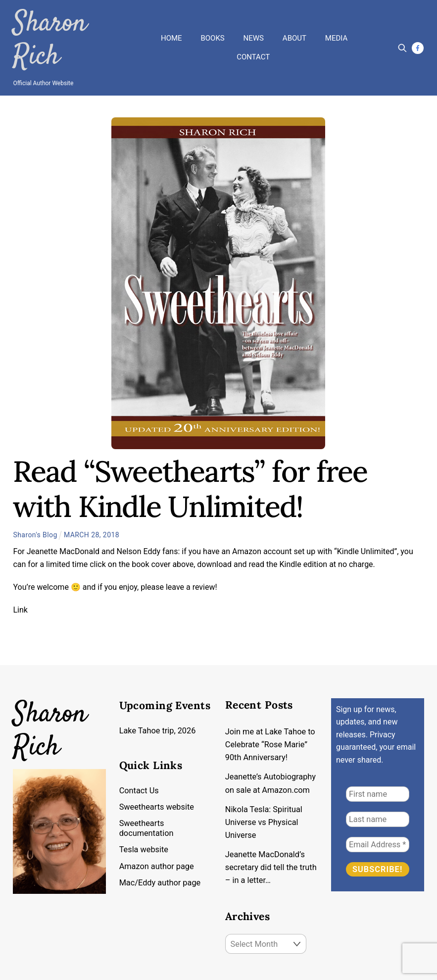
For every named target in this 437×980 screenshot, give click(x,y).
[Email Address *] (378, 807)
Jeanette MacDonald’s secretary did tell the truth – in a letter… (266, 833)
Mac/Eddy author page (161, 846)
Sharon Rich (70, 22)
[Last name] (378, 782)
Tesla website (144, 813)
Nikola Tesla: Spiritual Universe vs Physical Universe (265, 786)
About (294, 18)
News (254, 18)
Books (212, 18)
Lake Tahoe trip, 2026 (158, 693)
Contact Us (140, 754)
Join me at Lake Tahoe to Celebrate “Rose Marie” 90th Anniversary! (271, 708)
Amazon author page (157, 830)
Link (20, 572)
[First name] (378, 756)
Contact (253, 38)
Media (336, 18)
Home (171, 18)
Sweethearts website (157, 770)
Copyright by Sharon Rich (56, 966)
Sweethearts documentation (147, 792)
